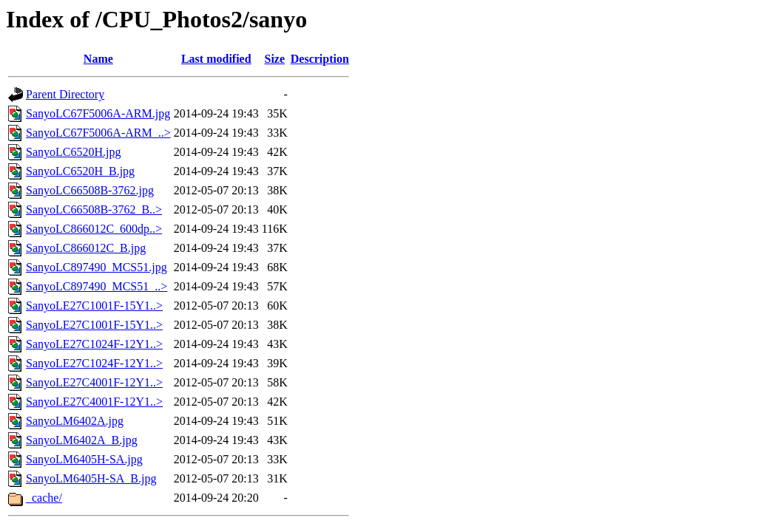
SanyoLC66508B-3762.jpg (90, 190)
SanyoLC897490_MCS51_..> (97, 286)
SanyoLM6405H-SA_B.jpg (91, 478)
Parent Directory (65, 94)
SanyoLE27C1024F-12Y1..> (94, 344)
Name (98, 59)
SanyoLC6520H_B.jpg (80, 171)
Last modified (216, 59)
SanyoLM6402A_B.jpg (82, 440)
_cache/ (44, 498)
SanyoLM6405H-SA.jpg (84, 459)
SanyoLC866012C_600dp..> (94, 229)
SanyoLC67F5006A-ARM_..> (98, 133)
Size (275, 59)
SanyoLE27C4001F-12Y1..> (94, 382)
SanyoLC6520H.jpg (73, 152)
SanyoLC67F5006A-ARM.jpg (98, 113)
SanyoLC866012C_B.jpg (86, 248)
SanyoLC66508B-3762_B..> (94, 209)
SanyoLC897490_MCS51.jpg (97, 267)
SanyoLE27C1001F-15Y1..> (94, 306)
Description (320, 59)
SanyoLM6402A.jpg (75, 421)
